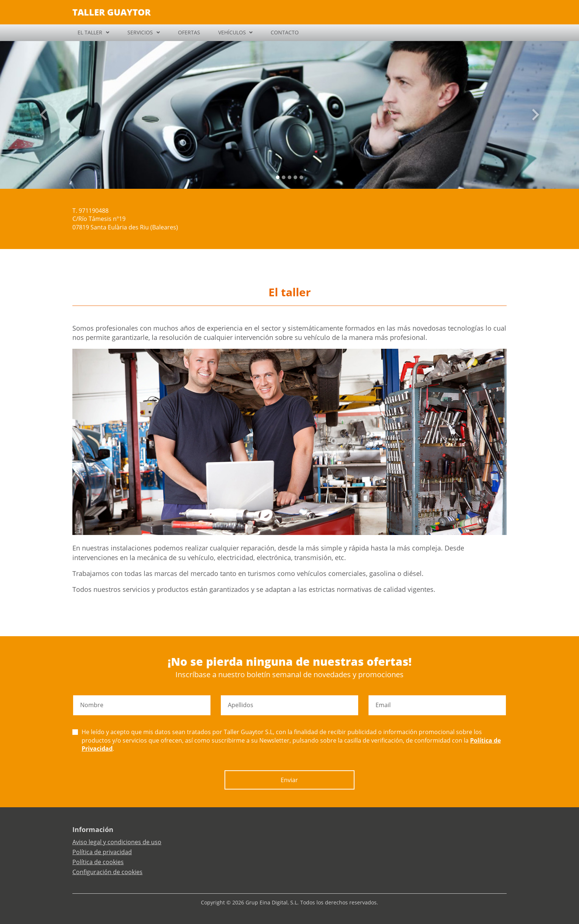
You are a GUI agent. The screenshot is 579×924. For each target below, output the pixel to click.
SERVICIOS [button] (140, 32)
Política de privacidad (102, 852)
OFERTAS (189, 32)
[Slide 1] (284, 177)
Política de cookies (98, 862)
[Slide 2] (289, 177)
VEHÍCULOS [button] (232, 32)
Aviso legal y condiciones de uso (117, 842)
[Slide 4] (301, 177)
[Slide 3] (295, 177)
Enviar (289, 780)
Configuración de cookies (107, 872)
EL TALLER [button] (90, 32)
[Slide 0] (278, 177)
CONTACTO (285, 32)
